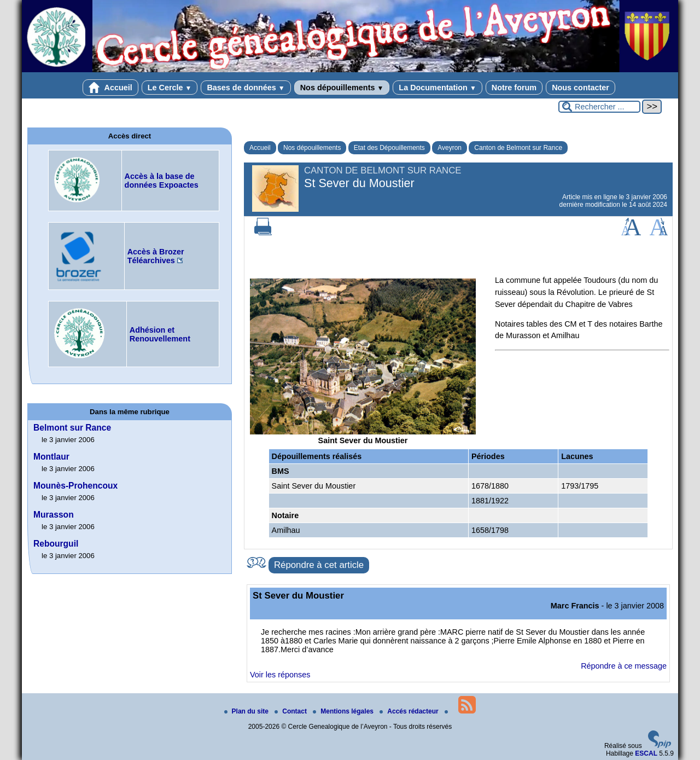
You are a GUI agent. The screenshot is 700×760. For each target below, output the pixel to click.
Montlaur (51, 457)
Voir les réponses (280, 675)
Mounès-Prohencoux (75, 486)
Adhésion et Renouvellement (160, 334)
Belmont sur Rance (72, 428)
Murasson (54, 515)
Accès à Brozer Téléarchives (156, 256)
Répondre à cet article (319, 565)
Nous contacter (581, 88)
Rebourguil (56, 544)
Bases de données (246, 88)
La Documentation (437, 88)
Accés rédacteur (410, 711)
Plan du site (247, 711)
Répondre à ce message (624, 666)
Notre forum (514, 88)
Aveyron (450, 148)
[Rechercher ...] (599, 107)
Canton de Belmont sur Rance (518, 148)
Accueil (110, 88)
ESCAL (646, 753)
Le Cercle (170, 88)
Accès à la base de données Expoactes (162, 181)
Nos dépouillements (342, 88)
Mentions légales (344, 711)
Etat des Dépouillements (389, 148)
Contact (291, 711)
